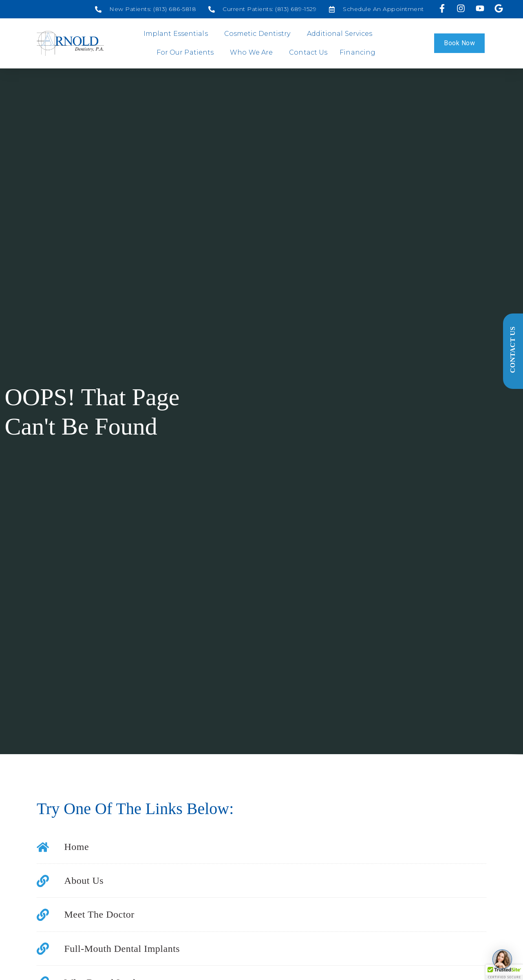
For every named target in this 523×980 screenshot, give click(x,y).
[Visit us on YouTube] (481, 8)
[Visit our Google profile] (500, 8)
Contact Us (308, 52)
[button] (504, 972)
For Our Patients (187, 53)
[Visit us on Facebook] (443, 8)
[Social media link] (146, 9)
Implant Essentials (178, 34)
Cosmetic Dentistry (259, 34)
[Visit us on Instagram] (462, 8)
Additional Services (342, 34)
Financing (357, 52)
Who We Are (253, 53)
